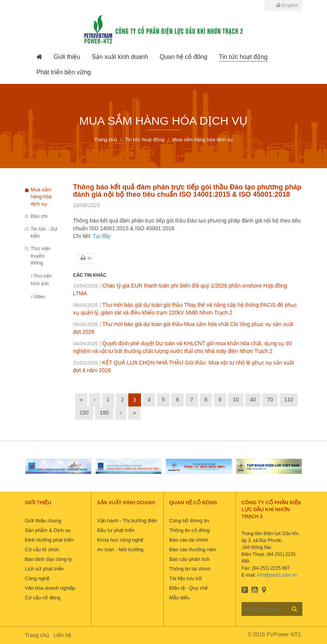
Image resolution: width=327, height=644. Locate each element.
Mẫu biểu (180, 598)
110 (289, 400)
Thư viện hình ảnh (41, 280)
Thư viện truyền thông (41, 256)
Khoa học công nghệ (120, 540)
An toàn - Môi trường (120, 549)
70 (270, 400)
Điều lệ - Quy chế (189, 588)
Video (38, 297)
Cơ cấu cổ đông (43, 598)
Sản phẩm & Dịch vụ (48, 530)
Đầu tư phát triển (116, 530)
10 (236, 400)
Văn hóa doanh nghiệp (50, 588)
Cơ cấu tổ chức (42, 549)
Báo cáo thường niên (193, 549)
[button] (67, 57)
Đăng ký (294, 609)
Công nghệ (37, 578)
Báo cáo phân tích (190, 559)
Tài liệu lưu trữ (186, 578)
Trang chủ (37, 635)
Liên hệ (62, 635)
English (287, 5)
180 (104, 413)
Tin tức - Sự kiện (44, 233)
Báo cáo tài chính (189, 540)
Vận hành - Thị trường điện (127, 521)
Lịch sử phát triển (44, 569)
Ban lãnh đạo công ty (49, 559)
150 (84, 413)
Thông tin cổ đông (190, 530)
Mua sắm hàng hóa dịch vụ (41, 197)
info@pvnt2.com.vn (277, 575)
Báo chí (39, 216)
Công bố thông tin (189, 521)
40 (253, 400)
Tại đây (102, 236)
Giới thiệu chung (43, 521)
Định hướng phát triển (49, 540)
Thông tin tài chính (190, 569)
